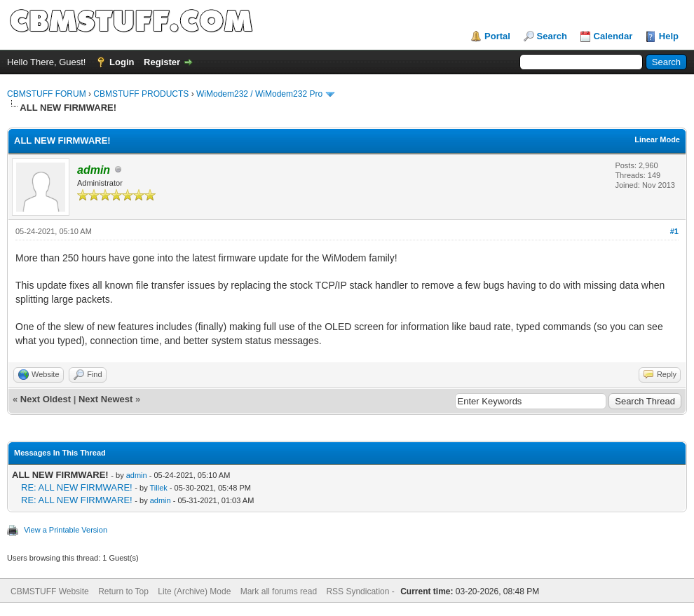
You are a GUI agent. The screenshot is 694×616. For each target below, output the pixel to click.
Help (669, 36)
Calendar (613, 36)
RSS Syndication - (361, 591)
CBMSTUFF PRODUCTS (141, 94)
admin (137, 475)
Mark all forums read (279, 591)
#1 (674, 231)
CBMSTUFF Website (50, 591)
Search (552, 36)
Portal (497, 36)
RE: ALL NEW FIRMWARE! (77, 487)
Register (162, 62)
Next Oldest (46, 399)
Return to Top (123, 591)
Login (122, 62)
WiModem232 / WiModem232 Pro (259, 94)
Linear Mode (657, 139)
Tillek (159, 488)
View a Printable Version (66, 530)
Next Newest (106, 399)
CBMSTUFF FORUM (47, 94)
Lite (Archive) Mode (194, 591)
